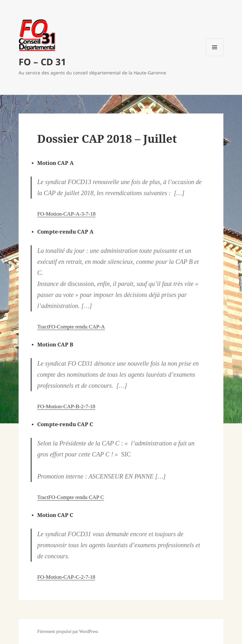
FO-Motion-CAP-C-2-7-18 (66, 577)
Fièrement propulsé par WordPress (68, 632)
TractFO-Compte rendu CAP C (71, 497)
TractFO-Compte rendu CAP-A (71, 327)
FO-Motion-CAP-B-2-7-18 (66, 406)
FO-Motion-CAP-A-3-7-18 (66, 214)
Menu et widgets (215, 56)
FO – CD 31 (42, 62)
